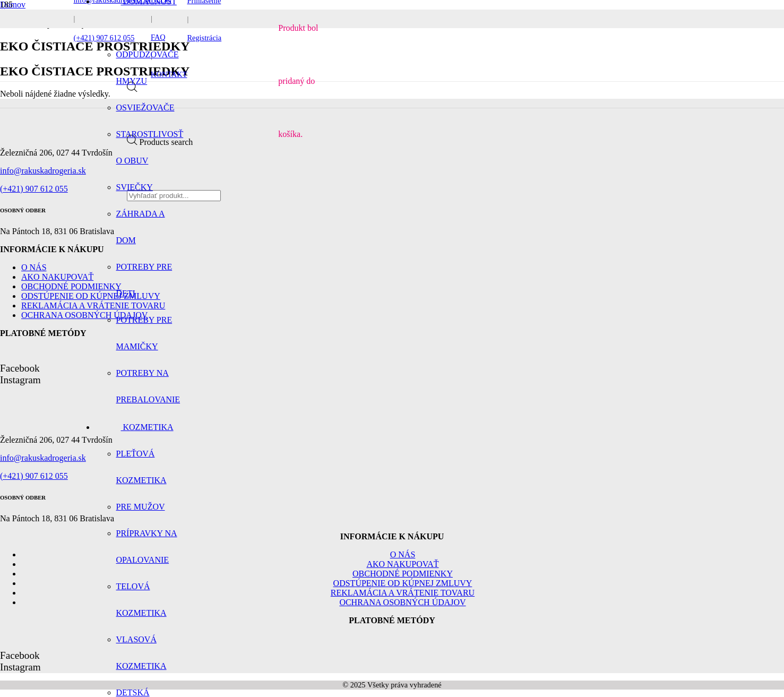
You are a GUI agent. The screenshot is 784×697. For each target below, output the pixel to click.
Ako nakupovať (57, 277)
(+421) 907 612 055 (34, 189)
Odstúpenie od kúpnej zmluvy (403, 583)
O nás (34, 267)
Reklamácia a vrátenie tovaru (403, 593)
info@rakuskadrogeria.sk (43, 171)
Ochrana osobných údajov (402, 602)
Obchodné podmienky (71, 286)
